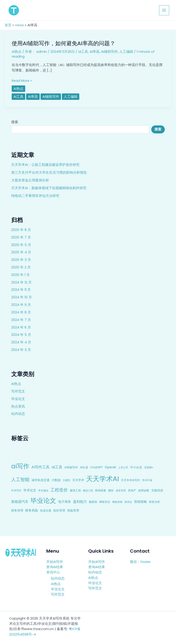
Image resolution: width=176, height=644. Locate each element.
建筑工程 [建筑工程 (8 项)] (75, 490)
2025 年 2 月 (21, 267)
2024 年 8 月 (21, 312)
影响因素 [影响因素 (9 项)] (101, 490)
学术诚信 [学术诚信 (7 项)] (43, 490)
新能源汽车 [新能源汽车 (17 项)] (20, 502)
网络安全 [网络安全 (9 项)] (105, 502)
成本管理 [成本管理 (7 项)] (121, 490)
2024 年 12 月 (21, 282)
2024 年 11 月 (21, 290)
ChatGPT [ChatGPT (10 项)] (96, 467)
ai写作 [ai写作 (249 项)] (20, 466)
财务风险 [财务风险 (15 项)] (32, 510)
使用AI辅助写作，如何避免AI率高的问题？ (63, 43)
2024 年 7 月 (21, 320)
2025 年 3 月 (21, 260)
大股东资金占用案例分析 (30, 180)
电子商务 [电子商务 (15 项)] (65, 502)
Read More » (22, 81)
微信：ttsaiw (140, 562)
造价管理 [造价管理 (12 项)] (59, 510)
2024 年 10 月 (22, 297)
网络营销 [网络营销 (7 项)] (117, 502)
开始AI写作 (55, 562)
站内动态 (18, 414)
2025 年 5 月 (21, 245)
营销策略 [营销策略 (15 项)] (140, 502)
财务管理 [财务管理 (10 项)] (17, 510)
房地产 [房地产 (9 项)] (132, 490)
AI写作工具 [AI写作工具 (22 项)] (40, 467)
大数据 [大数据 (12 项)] (56, 480)
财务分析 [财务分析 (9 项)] (154, 502)
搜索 (15, 122)
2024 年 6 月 (21, 327)
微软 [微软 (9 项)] (111, 490)
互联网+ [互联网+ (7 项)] (149, 467)
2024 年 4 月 (21, 342)
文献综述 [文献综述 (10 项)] (157, 490)
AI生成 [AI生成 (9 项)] (84, 467)
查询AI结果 (55, 567)
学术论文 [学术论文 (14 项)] (30, 490)
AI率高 (95, 52)
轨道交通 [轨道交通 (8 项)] (46, 511)
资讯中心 (53, 572)
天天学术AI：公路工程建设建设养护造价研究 (45, 165)
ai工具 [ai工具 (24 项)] (57, 467)
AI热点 (16, 384)
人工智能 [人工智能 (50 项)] (20, 480)
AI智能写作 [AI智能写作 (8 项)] (71, 467)
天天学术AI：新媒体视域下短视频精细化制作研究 (49, 188)
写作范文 (18, 391)
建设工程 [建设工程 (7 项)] (88, 490)
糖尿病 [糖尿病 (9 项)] (93, 502)
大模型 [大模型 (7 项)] (66, 480)
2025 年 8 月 (21, 230)
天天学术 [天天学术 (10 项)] (78, 480)
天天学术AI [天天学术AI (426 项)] (103, 479)
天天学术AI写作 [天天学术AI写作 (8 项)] (131, 480)
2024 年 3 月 (21, 350)
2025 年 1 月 (21, 275)
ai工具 (83, 52)
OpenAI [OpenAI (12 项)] (110, 467)
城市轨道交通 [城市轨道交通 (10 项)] (41, 480)
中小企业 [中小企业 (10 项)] (136, 467)
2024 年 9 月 (21, 305)
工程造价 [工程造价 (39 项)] (59, 490)
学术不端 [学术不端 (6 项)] (147, 480)
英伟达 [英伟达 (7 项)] (128, 502)
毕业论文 (18, 399)
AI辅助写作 (109, 52)
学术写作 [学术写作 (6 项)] (16, 491)
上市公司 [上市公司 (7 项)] (123, 467)
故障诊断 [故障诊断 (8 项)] (144, 490)
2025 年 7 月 (21, 237)
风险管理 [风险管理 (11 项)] (73, 510)
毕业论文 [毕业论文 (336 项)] (43, 501)
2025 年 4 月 (21, 252)
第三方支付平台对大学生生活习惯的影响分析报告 (49, 172)
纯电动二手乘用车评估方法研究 (35, 196)
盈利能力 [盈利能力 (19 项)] (80, 502)
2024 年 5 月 (21, 335)
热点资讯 (18, 406)
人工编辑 (126, 52)
